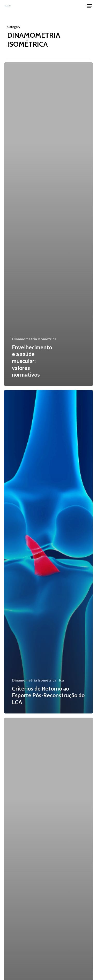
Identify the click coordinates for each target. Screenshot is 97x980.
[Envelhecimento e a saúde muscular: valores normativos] (48, 224)
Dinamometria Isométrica (34, 339)
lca (61, 680)
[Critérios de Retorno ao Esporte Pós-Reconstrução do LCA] (48, 552)
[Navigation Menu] (89, 6)
